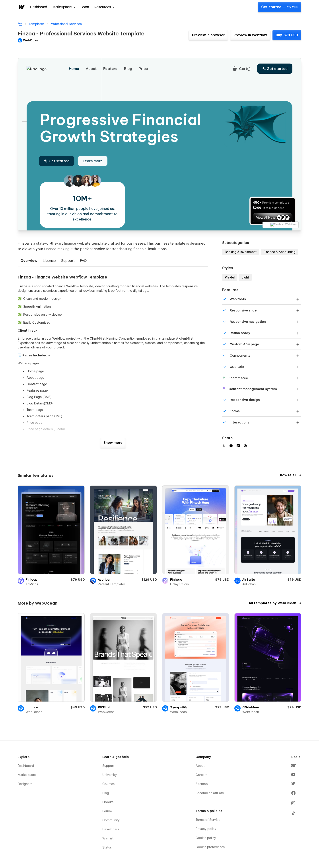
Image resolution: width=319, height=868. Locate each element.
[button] (64, 7)
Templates (36, 24)
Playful (230, 277)
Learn (85, 7)
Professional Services (66, 24)
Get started (280, 7)
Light (245, 277)
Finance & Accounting (280, 252)
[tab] (29, 261)
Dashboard (39, 7)
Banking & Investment (241, 252)
